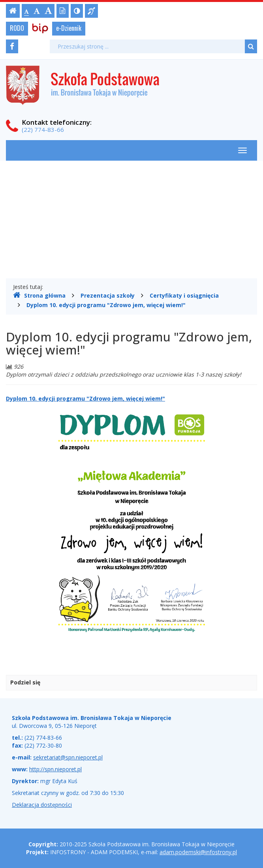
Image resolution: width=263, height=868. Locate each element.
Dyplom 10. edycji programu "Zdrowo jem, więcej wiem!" (106, 305)
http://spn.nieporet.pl (55, 769)
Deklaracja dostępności (42, 805)
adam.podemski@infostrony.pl (198, 852)
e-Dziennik (69, 28)
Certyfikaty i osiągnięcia (184, 295)
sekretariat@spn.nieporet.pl (68, 757)
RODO (17, 28)
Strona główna (39, 295)
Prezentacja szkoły (108, 295)
